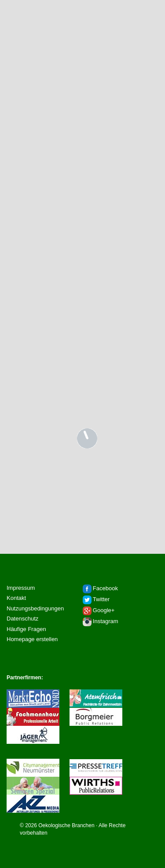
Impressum (21, 588)
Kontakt (16, 598)
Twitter (101, 599)
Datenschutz (22, 619)
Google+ (104, 610)
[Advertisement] (82, 131)
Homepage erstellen (32, 639)
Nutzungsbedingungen (35, 608)
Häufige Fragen (26, 629)
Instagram (106, 621)
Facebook (105, 588)
